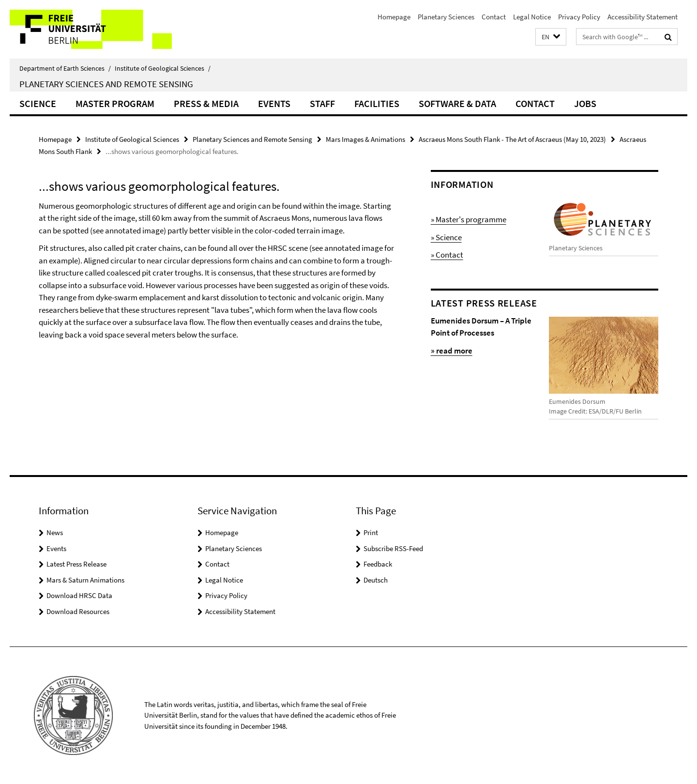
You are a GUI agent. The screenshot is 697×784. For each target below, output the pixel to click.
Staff (322, 103)
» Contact (447, 255)
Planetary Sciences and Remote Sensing (106, 84)
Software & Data (457, 103)
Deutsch (376, 580)
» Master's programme (469, 219)
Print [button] (371, 532)
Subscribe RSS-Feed (393, 548)
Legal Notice (532, 17)
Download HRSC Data (79, 595)
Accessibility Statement (643, 17)
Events (274, 103)
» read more (452, 351)
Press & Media (206, 103)
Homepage (394, 17)
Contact (494, 17)
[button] (551, 37)
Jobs (585, 103)
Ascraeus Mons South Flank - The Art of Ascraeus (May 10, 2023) (512, 139)
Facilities (377, 103)
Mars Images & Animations (365, 139)
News (55, 532)
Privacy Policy (579, 17)
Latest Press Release (76, 564)
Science (38, 103)
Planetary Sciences (446, 17)
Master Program (115, 103)
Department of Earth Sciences (65, 68)
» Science (446, 237)
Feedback (378, 564)
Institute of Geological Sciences (163, 68)
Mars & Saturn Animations (85, 580)
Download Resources (78, 611)
